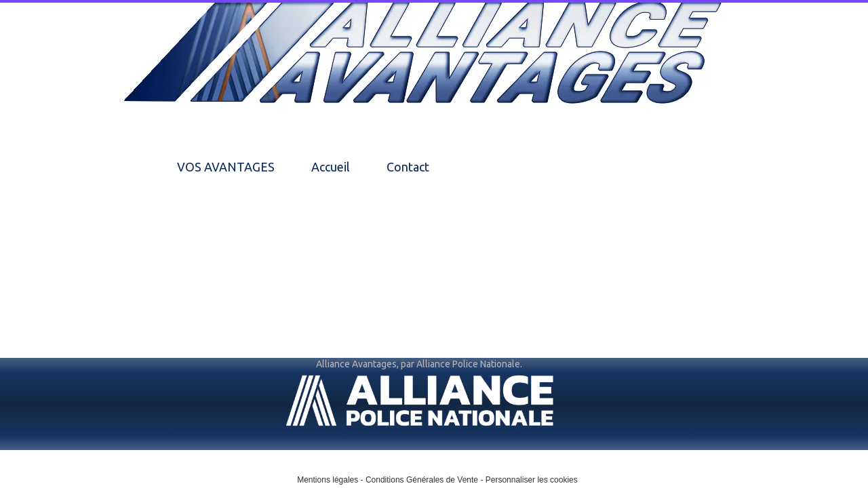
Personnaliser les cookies (532, 480)
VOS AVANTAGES (226, 167)
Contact (408, 167)
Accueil (331, 167)
